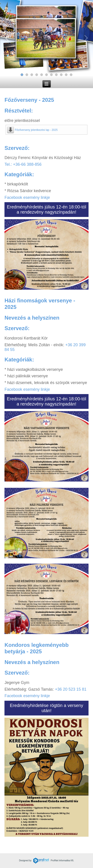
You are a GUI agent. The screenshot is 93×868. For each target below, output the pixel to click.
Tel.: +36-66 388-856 (23, 164)
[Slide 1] (22, 75)
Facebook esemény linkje (27, 197)
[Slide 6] (46, 75)
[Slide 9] (61, 75)
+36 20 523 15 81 (71, 689)
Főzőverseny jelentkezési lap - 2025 (36, 130)
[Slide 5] (42, 75)
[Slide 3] (32, 75)
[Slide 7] (51, 75)
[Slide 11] (71, 75)
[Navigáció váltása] (47, 84)
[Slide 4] (37, 75)
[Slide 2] (27, 75)
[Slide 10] (66, 75)
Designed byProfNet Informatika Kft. (46, 861)
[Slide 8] (56, 75)
